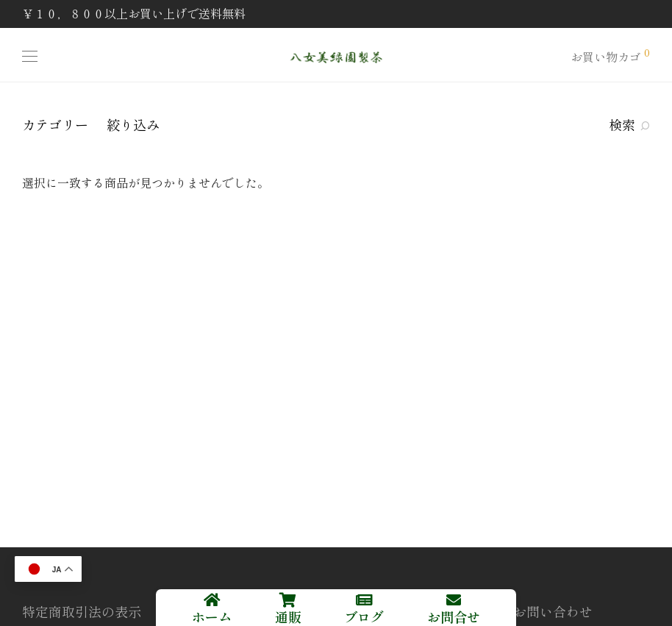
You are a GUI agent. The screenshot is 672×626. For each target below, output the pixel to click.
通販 (288, 616)
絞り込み (133, 124)
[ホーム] (212, 600)
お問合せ (454, 616)
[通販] (288, 600)
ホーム (212, 616)
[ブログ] (364, 600)
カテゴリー (55, 124)
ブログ (364, 616)
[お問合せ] (454, 600)
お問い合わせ (553, 611)
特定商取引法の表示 (82, 611)
